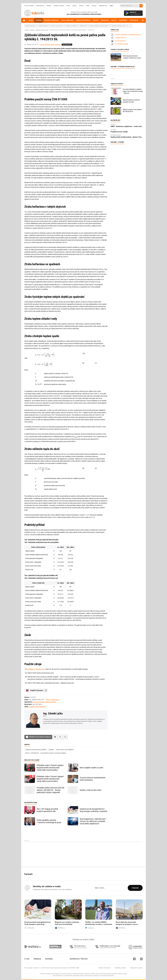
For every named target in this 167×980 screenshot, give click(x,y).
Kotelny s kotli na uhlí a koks (91, 790)
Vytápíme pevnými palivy (42, 30)
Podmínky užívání (120, 968)
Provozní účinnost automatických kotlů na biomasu (93, 779)
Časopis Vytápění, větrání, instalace (50, 45)
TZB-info (27, 30)
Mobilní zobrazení (104, 968)
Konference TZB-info (79, 959)
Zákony (75, 6)
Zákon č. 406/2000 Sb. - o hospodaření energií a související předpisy (46, 753)
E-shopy (94, 6)
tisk (55, 737)
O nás (27, 959)
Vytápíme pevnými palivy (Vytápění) (36, 750)
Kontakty (49, 959)
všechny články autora (52, 700)
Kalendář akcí (40, 6)
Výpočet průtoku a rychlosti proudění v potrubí (131, 101)
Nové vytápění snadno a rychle (91, 768)
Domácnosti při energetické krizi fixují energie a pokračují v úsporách (94, 810)
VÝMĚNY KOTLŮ (121, 38)
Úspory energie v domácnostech (99, 26)
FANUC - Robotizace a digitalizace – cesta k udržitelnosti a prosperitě (127, 126)
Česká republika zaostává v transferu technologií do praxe (49, 821)
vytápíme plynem (43, 26)
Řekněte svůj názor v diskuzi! (40, 737)
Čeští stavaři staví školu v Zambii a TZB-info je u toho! (132, 57)
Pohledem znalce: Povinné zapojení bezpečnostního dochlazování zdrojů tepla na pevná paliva (50, 768)
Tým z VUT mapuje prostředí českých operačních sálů (47, 810)
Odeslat (135, 888)
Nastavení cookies (136, 968)
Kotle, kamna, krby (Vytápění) (65, 750)
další (130, 26)
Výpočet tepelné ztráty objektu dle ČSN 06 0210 (132, 110)
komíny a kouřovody (57, 26)
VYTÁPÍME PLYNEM (122, 44)
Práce (68, 6)
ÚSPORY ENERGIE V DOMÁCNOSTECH (128, 35)
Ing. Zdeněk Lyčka (53, 713)
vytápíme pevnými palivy (118, 26)
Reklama (37, 959)
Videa (87, 6)
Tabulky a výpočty (59, 6)
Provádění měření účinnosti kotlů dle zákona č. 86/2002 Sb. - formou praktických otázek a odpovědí (50, 790)
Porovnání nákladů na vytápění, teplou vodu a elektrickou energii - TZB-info (133, 91)
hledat (65, 737)
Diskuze (49, 6)
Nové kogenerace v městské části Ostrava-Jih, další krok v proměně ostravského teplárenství (93, 821)
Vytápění (32, 30)
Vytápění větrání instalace (37, 707)
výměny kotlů (83, 26)
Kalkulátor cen (103, 6)
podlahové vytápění (71, 26)
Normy (81, 6)
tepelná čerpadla (30, 26)
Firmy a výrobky (29, 6)
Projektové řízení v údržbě (119, 132)
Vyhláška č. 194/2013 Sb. (36, 669)
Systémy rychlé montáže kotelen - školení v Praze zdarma (127, 137)
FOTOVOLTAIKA (120, 41)
